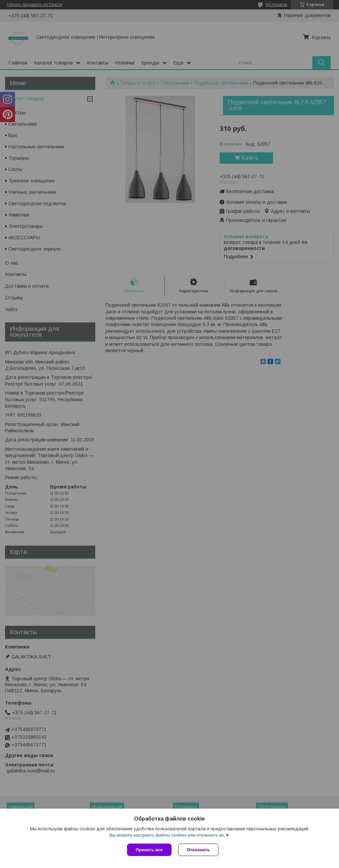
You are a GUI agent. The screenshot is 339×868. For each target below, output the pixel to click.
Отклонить (198, 850)
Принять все (149, 850)
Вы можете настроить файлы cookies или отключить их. (167, 835)
